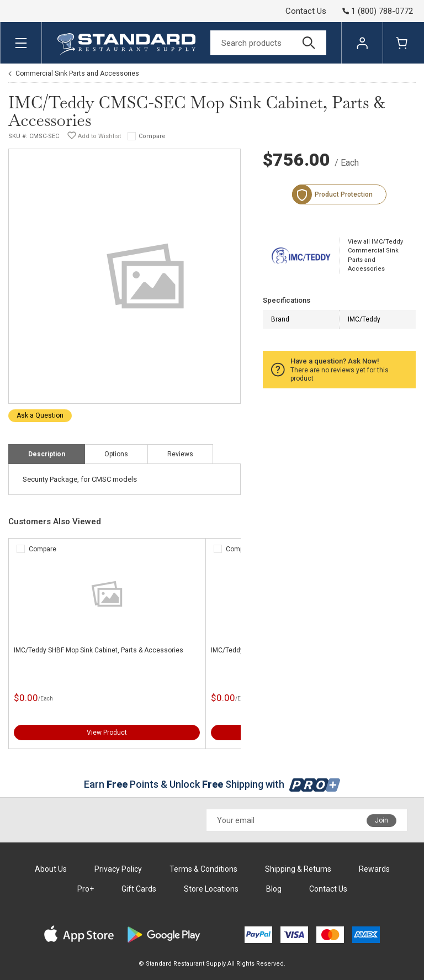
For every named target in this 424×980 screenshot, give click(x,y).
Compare (152, 136)
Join (381, 820)
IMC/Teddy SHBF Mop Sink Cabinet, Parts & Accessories (99, 650)
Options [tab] (116, 454)
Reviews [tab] (180, 454)
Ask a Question (40, 415)
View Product (107, 733)
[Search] (268, 43)
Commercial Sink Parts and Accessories (77, 73)
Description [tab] (47, 454)
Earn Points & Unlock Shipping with (212, 784)
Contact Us (306, 11)
